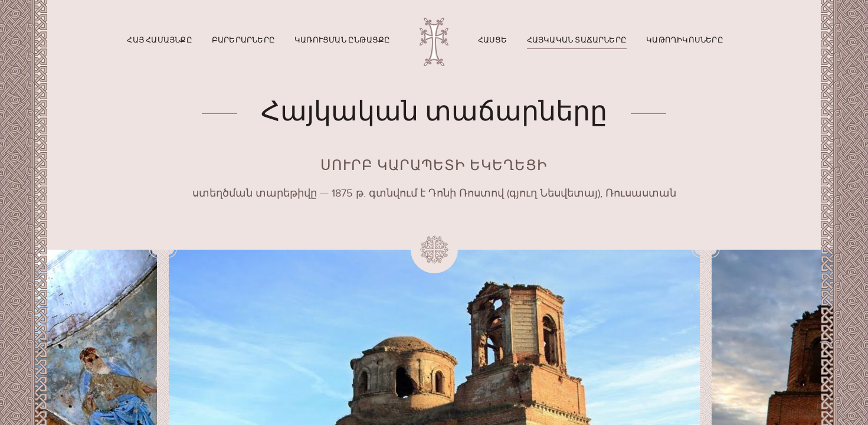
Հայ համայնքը (159, 40)
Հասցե (493, 40)
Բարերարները (243, 40)
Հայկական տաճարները (577, 40)
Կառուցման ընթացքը (342, 40)
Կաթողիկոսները (685, 40)
